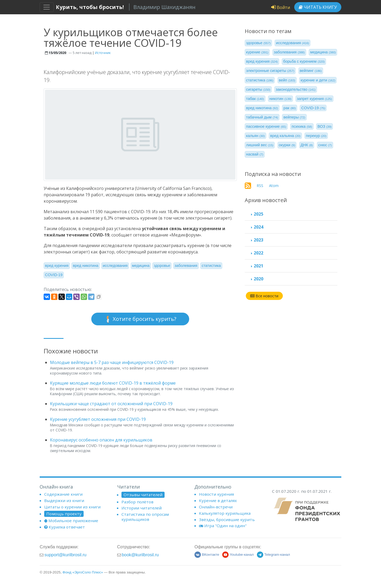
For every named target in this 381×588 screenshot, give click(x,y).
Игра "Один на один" (223, 526)
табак (255, 99)
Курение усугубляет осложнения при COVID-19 (98, 419)
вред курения (57, 266)
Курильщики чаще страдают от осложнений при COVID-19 (111, 404)
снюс (325, 145)
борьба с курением (304, 61)
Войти (281, 7)
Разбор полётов (137, 502)
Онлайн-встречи (216, 507)
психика (302, 126)
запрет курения (314, 99)
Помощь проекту (64, 514)
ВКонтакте (207, 555)
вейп (287, 80)
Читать (318, 7)
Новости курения (216, 494)
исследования (115, 266)
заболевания (186, 266)
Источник (103, 53)
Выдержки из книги (64, 500)
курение (257, 52)
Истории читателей (142, 508)
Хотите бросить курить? (140, 319)
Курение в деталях (218, 500)
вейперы (294, 117)
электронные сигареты (270, 71)
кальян (255, 136)
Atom (274, 186)
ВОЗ (325, 126)
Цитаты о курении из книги (72, 507)
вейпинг (311, 71)
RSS (260, 186)
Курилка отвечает (65, 527)
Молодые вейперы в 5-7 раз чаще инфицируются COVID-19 (112, 362)
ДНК (307, 145)
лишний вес (260, 145)
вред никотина (85, 266)
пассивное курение (266, 126)
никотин (280, 99)
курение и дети (318, 80)
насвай (255, 154)
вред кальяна (285, 136)
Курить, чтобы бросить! (90, 7)
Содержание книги (63, 494)
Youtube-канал (238, 555)
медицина (141, 266)
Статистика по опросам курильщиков (145, 517)
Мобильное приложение (71, 521)
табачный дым (262, 117)
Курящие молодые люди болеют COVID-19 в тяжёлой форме (113, 383)
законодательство (296, 89)
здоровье (162, 266)
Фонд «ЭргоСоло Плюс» (83, 572)
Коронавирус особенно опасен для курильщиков (101, 440)
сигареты (258, 89)
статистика (211, 266)
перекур (316, 136)
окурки (287, 145)
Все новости (264, 296)
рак (290, 108)
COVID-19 (54, 275)
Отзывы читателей (143, 495)
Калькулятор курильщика (225, 513)
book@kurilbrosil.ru (140, 555)
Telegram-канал (273, 555)
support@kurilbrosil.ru (65, 555)
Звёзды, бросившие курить (227, 519)
